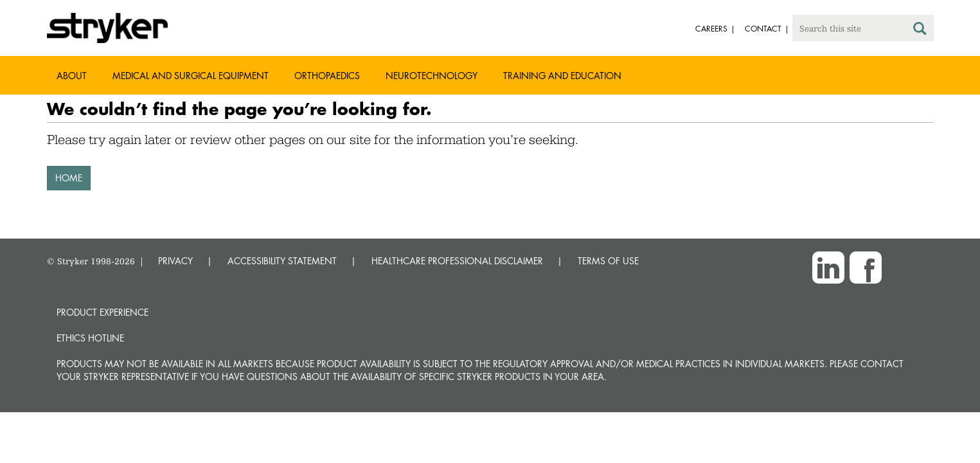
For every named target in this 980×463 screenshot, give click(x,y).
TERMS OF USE (608, 261)
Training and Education (562, 76)
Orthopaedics (327, 76)
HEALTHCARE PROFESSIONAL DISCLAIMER (457, 261)
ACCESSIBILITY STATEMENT (282, 261)
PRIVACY (175, 261)
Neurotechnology (432, 76)
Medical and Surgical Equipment (191, 76)
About (72, 76)
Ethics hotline (90, 338)
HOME (69, 178)
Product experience (102, 312)
